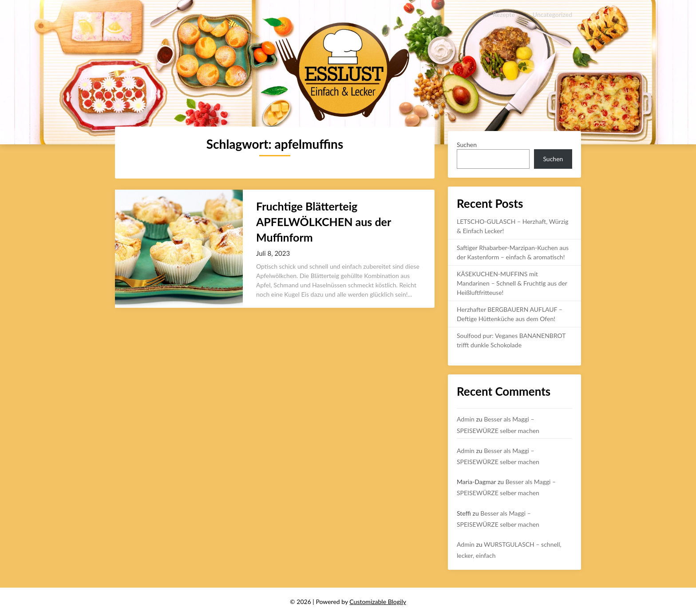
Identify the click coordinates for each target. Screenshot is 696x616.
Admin (466, 419)
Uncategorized (552, 14)
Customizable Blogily (378, 602)
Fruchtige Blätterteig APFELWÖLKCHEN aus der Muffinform (324, 222)
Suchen (467, 145)
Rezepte (504, 14)
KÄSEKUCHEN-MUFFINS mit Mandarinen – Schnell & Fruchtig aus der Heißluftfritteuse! (512, 283)
